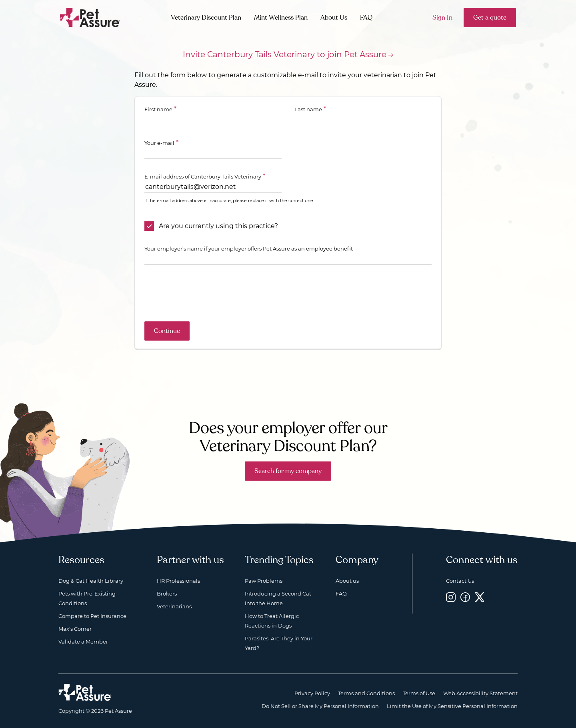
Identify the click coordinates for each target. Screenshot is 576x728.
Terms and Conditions (366, 693)
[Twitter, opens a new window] (480, 597)
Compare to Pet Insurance (92, 616)
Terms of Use (419, 693)
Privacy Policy (312, 693)
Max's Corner (75, 629)
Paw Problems (264, 581)
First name (158, 109)
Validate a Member (83, 642)
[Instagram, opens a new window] (451, 597)
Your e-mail (159, 143)
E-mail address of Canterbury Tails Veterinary (203, 176)
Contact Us (460, 581)
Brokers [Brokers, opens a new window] (167, 594)
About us (347, 581)
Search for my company (288, 471)
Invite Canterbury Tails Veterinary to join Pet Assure (285, 54)
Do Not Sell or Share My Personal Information (320, 706)
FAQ (366, 18)
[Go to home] (90, 17)
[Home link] (85, 692)
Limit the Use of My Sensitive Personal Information (452, 706)
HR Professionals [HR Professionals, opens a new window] (178, 581)
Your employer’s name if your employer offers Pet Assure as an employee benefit (249, 249)
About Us (334, 18)
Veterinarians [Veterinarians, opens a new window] (174, 606)
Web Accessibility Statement (480, 693)
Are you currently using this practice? (218, 226)
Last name (308, 109)
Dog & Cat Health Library (91, 581)
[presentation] (205, 293)
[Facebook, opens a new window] (465, 597)
